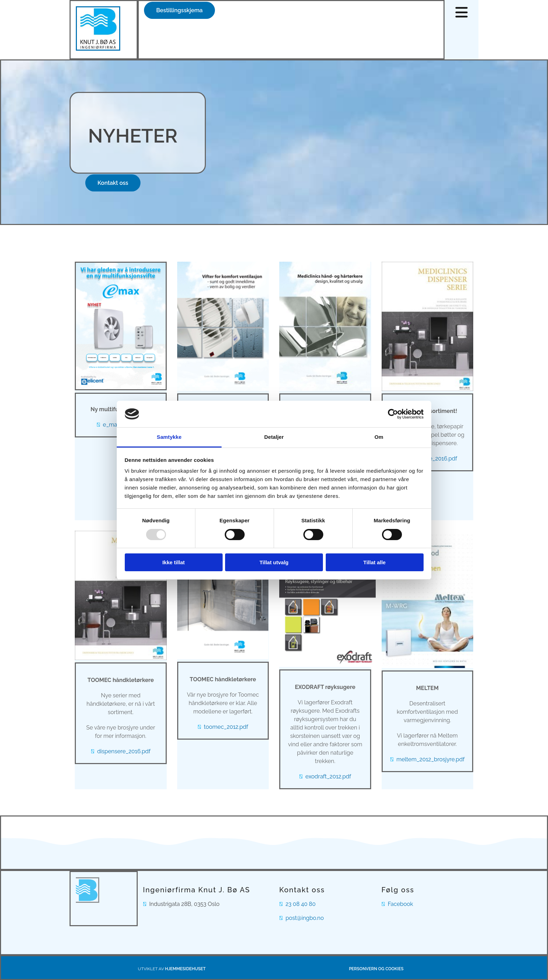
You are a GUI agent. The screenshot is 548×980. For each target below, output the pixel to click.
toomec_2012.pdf (226, 727)
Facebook (400, 904)
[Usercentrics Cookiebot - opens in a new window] (393, 414)
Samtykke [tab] (169, 437)
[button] (179, 10)
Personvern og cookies (376, 969)
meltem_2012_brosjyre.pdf (430, 759)
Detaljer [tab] (274, 437)
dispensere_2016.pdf (124, 751)
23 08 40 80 (301, 904)
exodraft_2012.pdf (328, 776)
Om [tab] (379, 437)
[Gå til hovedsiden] (98, 49)
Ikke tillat (173, 562)
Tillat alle (375, 562)
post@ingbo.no (305, 918)
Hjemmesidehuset (185, 969)
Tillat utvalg (274, 562)
